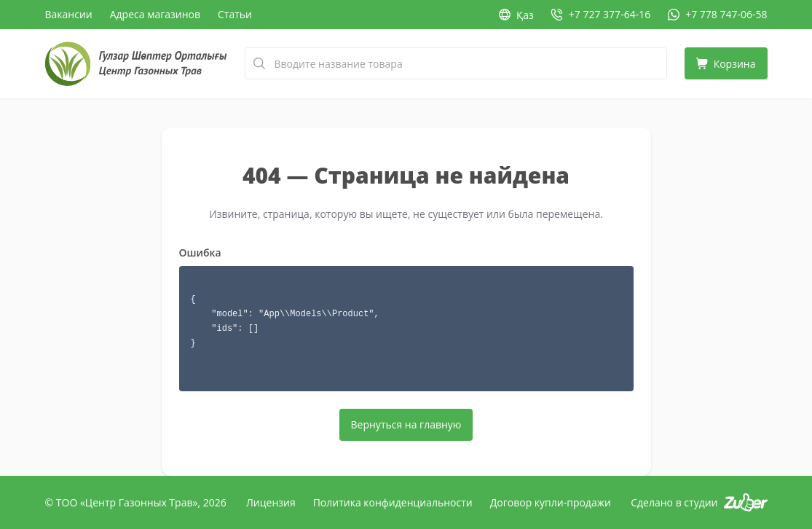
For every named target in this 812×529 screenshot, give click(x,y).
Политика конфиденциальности (393, 502)
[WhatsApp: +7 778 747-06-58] (717, 15)
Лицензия (271, 502)
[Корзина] (726, 63)
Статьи (235, 14)
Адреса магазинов (155, 14)
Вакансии (69, 14)
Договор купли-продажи (551, 502)
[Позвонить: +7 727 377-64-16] (601, 15)
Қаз (516, 15)
